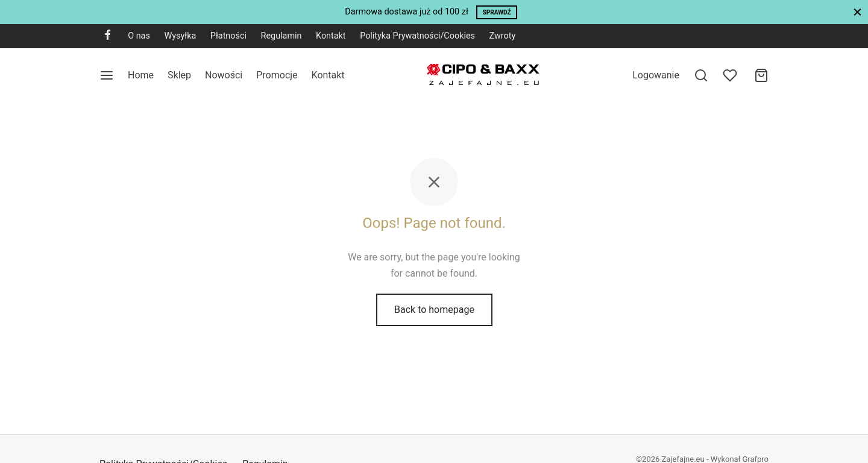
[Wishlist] (731, 75)
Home (141, 75)
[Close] (857, 12)
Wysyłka (180, 36)
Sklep (179, 75)
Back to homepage (434, 310)
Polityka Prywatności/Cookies (417, 36)
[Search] (701, 75)
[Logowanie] (656, 75)
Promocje (277, 75)
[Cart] (761, 75)
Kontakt (331, 36)
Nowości (224, 75)
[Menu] (107, 75)
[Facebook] (108, 36)
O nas (139, 36)
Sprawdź (497, 12)
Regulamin (281, 36)
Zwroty (503, 36)
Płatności (228, 36)
